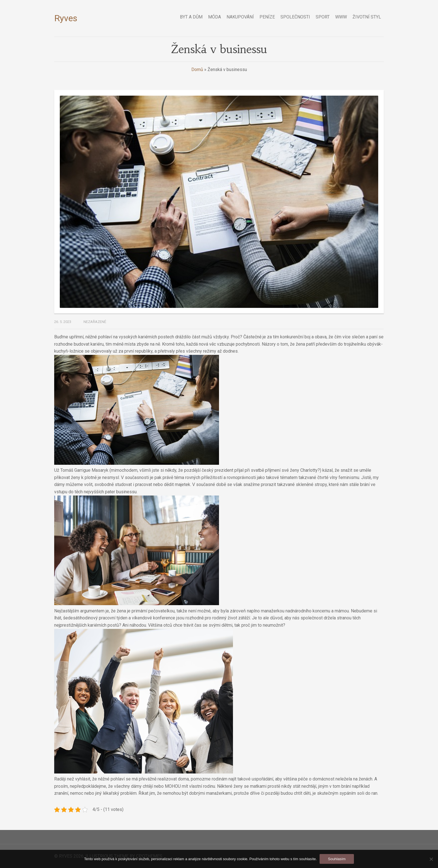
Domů (197, 69)
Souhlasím (337, 859)
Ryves (66, 18)
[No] (431, 859)
